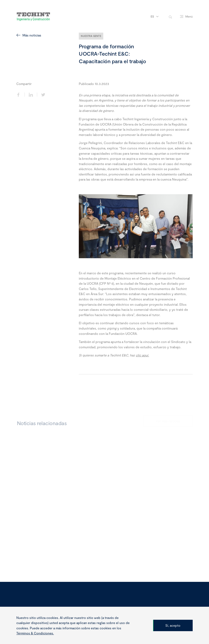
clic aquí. (142, 355)
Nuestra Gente (91, 36)
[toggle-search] (170, 17)
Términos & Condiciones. (35, 637)
